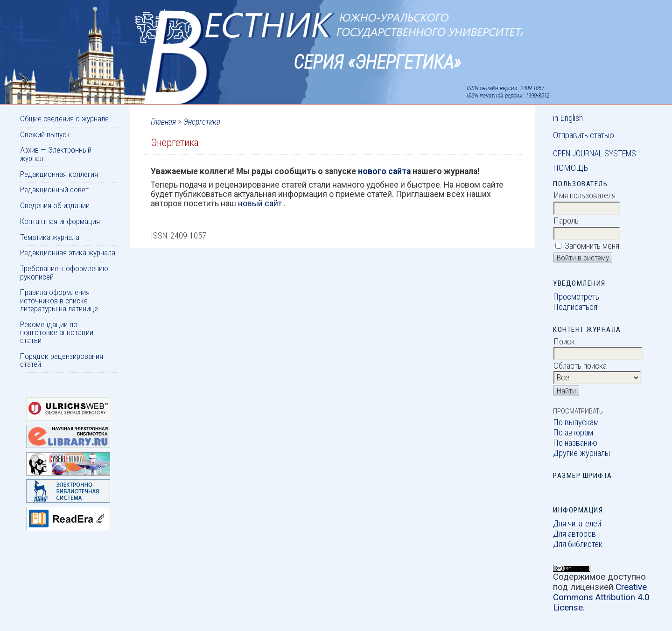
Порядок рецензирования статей (62, 360)
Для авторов (574, 534)
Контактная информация (60, 221)
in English (568, 118)
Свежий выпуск (45, 134)
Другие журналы (582, 453)
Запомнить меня (592, 246)
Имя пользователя (584, 196)
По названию (575, 443)
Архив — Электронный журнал (56, 154)
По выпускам (576, 422)
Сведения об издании (55, 205)
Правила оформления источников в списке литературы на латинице (59, 300)
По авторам (573, 433)
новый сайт (261, 203)
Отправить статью (584, 135)
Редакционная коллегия (59, 174)
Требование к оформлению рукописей (64, 272)
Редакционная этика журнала (68, 252)
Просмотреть (576, 297)
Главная (163, 122)
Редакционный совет (54, 189)
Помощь (570, 168)
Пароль (566, 221)
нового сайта (385, 171)
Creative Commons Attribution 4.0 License (601, 597)
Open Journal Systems (595, 154)
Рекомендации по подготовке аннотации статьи (57, 333)
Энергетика (202, 122)
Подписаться (575, 307)
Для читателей (577, 524)
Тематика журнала (50, 237)
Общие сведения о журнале (64, 119)
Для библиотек (578, 544)
